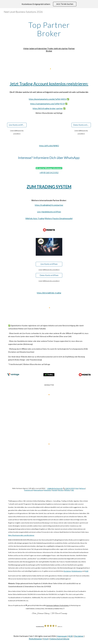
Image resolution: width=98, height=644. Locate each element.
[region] (49, 4)
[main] (49, 29)
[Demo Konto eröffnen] (81, 125)
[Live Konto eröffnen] (17, 125)
